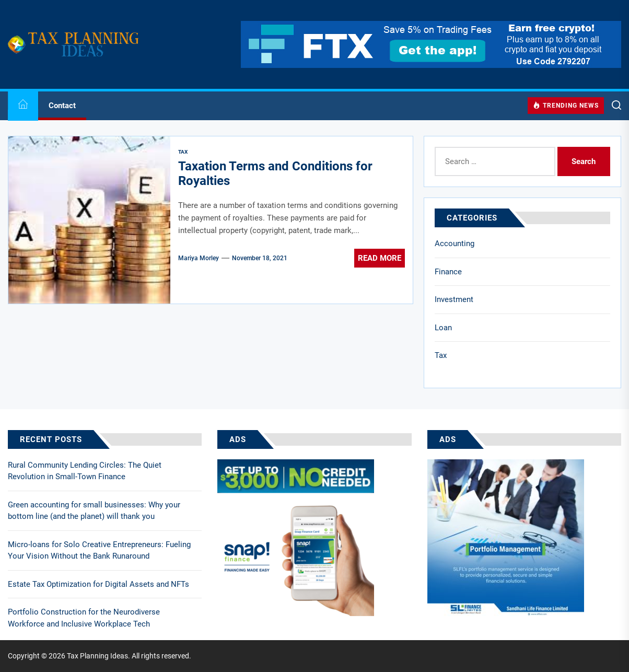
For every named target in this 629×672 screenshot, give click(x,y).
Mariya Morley (199, 258)
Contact (62, 106)
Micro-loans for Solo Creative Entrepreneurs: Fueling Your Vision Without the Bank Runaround (99, 551)
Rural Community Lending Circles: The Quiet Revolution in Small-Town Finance (85, 471)
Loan (443, 328)
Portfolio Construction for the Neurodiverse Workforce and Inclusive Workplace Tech (84, 618)
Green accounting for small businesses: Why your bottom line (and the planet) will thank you (94, 511)
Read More (380, 258)
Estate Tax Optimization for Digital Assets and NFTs (98, 584)
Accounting (455, 244)
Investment (454, 299)
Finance (448, 272)
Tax (441, 355)
